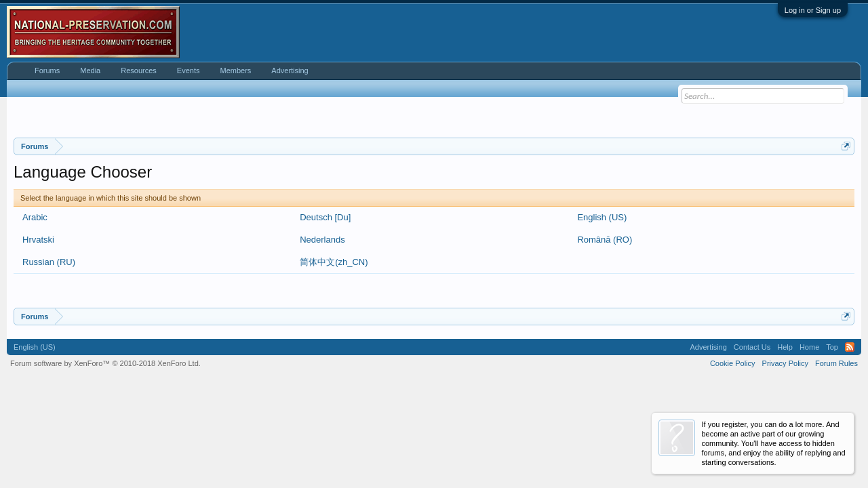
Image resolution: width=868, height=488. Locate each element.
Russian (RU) (49, 262)
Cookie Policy (733, 363)
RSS (850, 347)
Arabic (35, 217)
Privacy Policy (785, 363)
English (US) (602, 217)
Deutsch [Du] (325, 217)
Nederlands (322, 240)
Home (809, 347)
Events (189, 70)
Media (90, 70)
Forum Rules (836, 363)
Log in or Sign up (813, 10)
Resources (139, 70)
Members (235, 70)
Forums (47, 70)
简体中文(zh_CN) (334, 262)
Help (785, 347)
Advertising (290, 70)
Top (832, 347)
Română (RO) (605, 240)
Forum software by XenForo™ (105, 363)
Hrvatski (38, 240)
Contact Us (752, 347)
